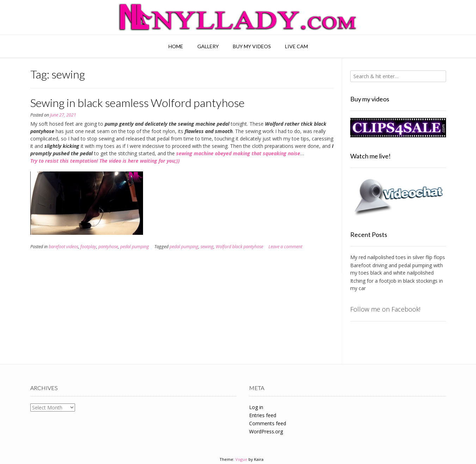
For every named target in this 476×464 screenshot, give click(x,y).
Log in (256, 407)
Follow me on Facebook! (385, 309)
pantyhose (108, 247)
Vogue (241, 459)
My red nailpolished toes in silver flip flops (398, 257)
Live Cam (296, 46)
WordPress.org (266, 431)
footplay (88, 247)
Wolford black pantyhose (239, 247)
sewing (207, 247)
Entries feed (263, 415)
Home (176, 46)
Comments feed (268, 423)
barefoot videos (63, 247)
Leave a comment (285, 247)
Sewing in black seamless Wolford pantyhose (137, 103)
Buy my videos (252, 46)
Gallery (208, 46)
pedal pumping (135, 247)
